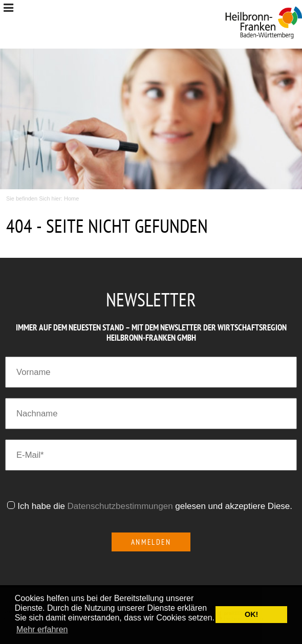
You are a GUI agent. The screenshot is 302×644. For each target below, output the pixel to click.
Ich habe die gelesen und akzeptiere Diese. (156, 506)
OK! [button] (251, 614)
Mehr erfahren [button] (42, 629)
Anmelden (151, 542)
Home (71, 198)
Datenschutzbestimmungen (120, 506)
